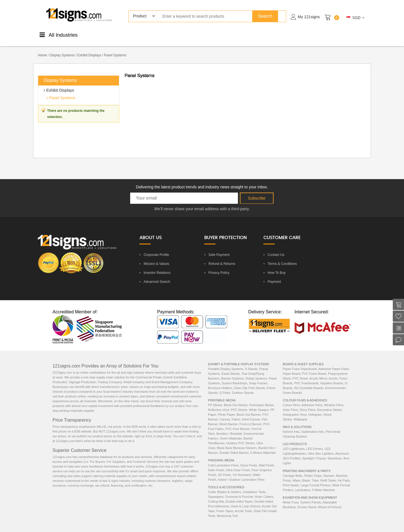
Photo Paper (226, 409)
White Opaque (259, 404)
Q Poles (225, 387)
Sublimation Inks (313, 426)
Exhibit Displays (89, 49)
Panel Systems (62, 92)
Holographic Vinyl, (296, 409)
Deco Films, (308, 404)
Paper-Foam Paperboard (300, 363)
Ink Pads (344, 475)
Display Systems (62, 49)
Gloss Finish (249, 459)
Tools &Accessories (233, 34)
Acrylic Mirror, (319, 373)
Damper (329, 470)
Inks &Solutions (262, 34)
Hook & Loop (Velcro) (246, 500)
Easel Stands (231, 368)
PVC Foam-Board (314, 368)
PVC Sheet (300, 373)
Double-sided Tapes (239, 496)
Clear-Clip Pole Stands (249, 382)
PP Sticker (215, 399)
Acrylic (333, 373)
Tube (315, 475)
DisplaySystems (205, 34)
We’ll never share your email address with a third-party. (202, 203)
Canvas (225, 413)
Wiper (297, 475)
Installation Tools (254, 486)
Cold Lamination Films (223, 459)
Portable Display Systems (225, 363)
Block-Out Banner (249, 409)
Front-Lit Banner (250, 418)
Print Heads (291, 479)
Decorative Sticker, (330, 404)
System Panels (311, 496)
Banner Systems (232, 373)
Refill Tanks (328, 475)
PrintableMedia (104, 34)
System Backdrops (235, 377)
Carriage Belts (293, 470)
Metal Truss (291, 496)
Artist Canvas (251, 413)
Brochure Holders (220, 382)
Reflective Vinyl (218, 404)
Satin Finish (216, 464)
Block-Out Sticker (236, 399)
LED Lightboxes (294, 443)
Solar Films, (291, 404)
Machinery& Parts (314, 34)
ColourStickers (154, 34)
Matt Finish (267, 459)
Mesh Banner (229, 418)
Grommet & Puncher (239, 491)
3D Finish (224, 469)
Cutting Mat (216, 496)
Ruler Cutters (264, 491)
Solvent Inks (291, 426)
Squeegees (216, 491)
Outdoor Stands (243, 387)
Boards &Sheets (180, 34)
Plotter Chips (313, 470)
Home (42, 49)
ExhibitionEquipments (343, 34)
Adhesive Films (312, 399)
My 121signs (309, 17)
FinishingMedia (129, 34)
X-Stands (251, 363)
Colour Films (291, 399)
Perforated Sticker (261, 399)
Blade (306, 475)
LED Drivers (315, 443)
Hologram (315, 409)
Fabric (236, 413)
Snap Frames (258, 377)
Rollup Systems (256, 373)
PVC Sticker (239, 404)
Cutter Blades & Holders (224, 486)
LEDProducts (287, 34)
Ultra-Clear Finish (238, 464)
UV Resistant (242, 469)
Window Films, (334, 399)
